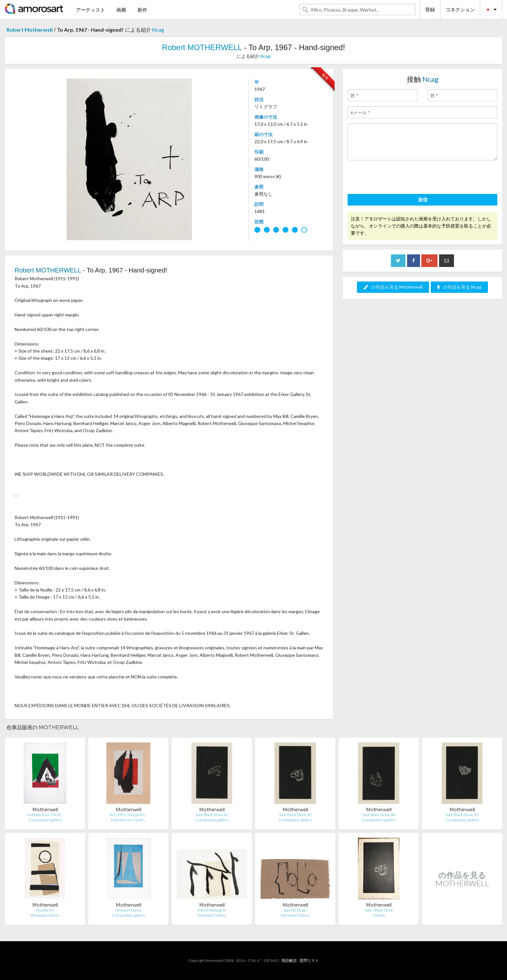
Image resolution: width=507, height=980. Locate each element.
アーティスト (91, 10)
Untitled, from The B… (45, 815)
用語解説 (289, 960)
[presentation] (397, 178)
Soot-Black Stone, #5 (462, 815)
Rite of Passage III (212, 910)
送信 (423, 199)
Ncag (158, 30)
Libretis (379, 915)
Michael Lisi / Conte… (128, 820)
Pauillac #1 (45, 910)
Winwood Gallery (45, 915)
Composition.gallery (45, 820)
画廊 (121, 10)
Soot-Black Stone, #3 (295, 815)
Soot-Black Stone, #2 (212, 815)
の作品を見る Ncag (459, 287)
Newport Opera (128, 910)
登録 (430, 9)
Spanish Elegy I (295, 910)
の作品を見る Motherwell (393, 287)
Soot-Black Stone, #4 (379, 815)
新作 (142, 10)
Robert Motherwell (30, 30)
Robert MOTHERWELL (202, 47)
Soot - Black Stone (379, 910)
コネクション (460, 9)
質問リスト (309, 960)
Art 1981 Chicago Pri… (128, 815)
